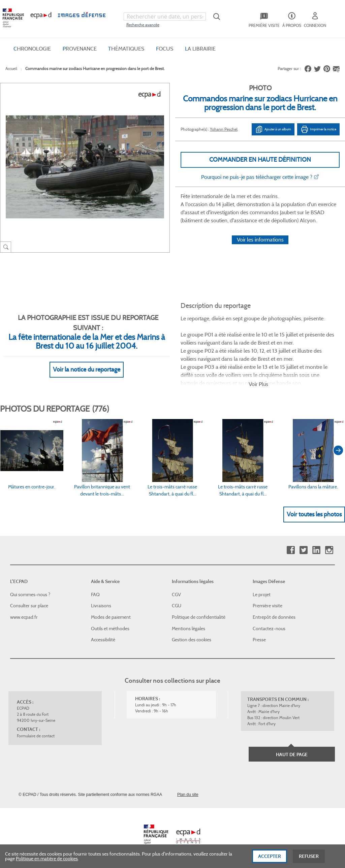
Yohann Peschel (224, 129)
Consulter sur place (29, 606)
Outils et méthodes (110, 629)
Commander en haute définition (260, 160)
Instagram (329, 550)
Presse (259, 640)
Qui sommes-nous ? (30, 594)
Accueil (11, 69)
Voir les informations (260, 240)
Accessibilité (103, 640)
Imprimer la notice (318, 129)
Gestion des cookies (192, 640)
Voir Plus (258, 384)
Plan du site (188, 795)
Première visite (268, 606)
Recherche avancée (143, 25)
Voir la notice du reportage (87, 369)
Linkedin (316, 550)
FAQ (95, 594)
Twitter (303, 550)
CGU (177, 606)
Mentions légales (189, 629)
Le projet (262, 594)
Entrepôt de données (274, 617)
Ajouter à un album (273, 129)
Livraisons (101, 606)
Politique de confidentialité (199, 617)
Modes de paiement (111, 617)
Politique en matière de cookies (47, 863)
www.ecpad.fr (24, 617)
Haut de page (292, 754)
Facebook (291, 550)
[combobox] (165, 17)
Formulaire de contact (36, 736)
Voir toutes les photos (314, 514)
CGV (176, 594)
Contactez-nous (269, 629)
